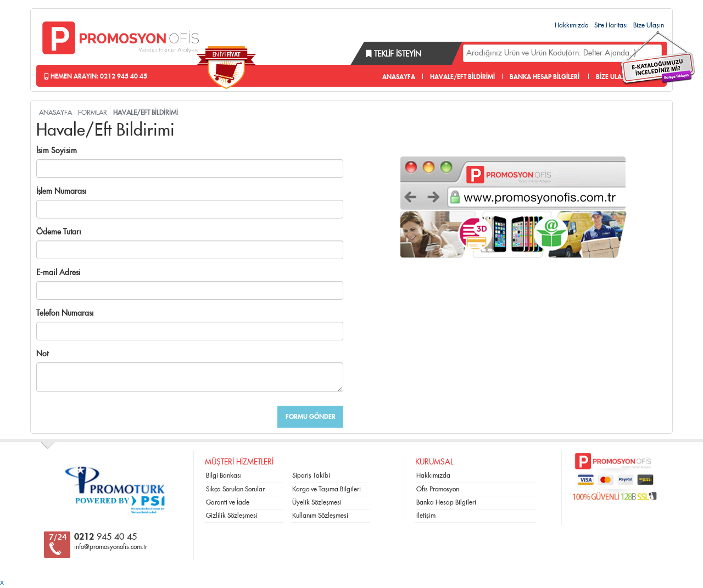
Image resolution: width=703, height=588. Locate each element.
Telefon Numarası (65, 313)
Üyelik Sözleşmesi (317, 502)
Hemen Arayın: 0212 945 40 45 (96, 76)
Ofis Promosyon (438, 489)
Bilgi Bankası (224, 475)
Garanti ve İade (228, 502)
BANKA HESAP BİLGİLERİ (545, 77)
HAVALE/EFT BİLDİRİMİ (462, 77)
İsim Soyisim (57, 151)
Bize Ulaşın (649, 25)
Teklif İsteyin (394, 54)
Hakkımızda (572, 25)
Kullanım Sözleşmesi (320, 516)
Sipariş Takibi (311, 475)
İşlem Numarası (62, 192)
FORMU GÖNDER (311, 417)
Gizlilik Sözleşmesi (232, 516)
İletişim (426, 516)
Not (42, 354)
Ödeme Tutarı (59, 232)
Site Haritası (611, 25)
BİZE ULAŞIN (614, 77)
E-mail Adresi (58, 273)
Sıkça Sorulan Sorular (235, 489)
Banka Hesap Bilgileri (446, 502)
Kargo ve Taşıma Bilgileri (327, 489)
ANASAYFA (399, 77)
